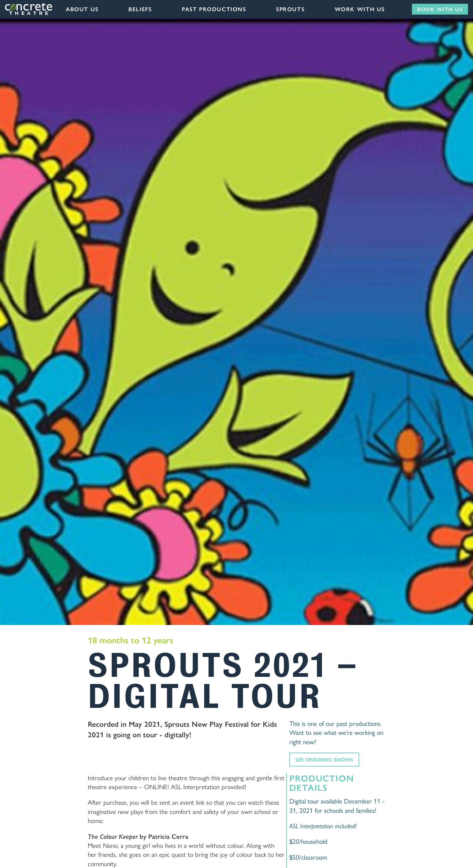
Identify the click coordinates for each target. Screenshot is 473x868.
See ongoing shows (324, 759)
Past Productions (214, 9)
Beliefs (140, 9)
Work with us (360, 9)
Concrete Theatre (29, 9)
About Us (82, 9)
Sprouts (290, 9)
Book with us (440, 9)
